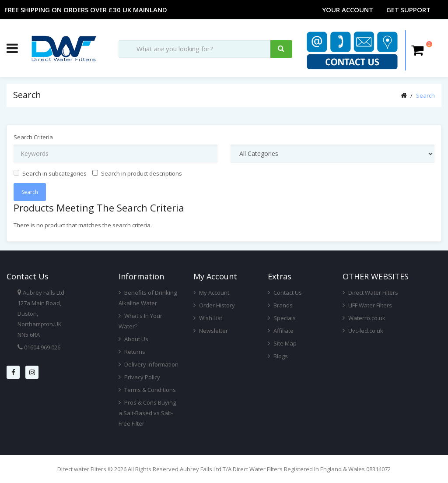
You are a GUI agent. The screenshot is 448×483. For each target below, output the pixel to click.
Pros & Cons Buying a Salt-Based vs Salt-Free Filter (147, 413)
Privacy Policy (139, 377)
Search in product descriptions (137, 173)
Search (425, 95)
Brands (280, 305)
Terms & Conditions (147, 390)
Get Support (408, 10)
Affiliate (281, 331)
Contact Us (285, 293)
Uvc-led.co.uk (363, 331)
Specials (282, 318)
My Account (211, 293)
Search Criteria (33, 137)
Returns (132, 352)
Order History (214, 305)
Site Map (282, 343)
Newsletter (211, 331)
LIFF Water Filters (367, 305)
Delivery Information (149, 364)
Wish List (208, 318)
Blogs (278, 356)
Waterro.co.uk (364, 318)
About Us (133, 339)
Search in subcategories (50, 173)
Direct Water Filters (370, 293)
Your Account (348, 10)
